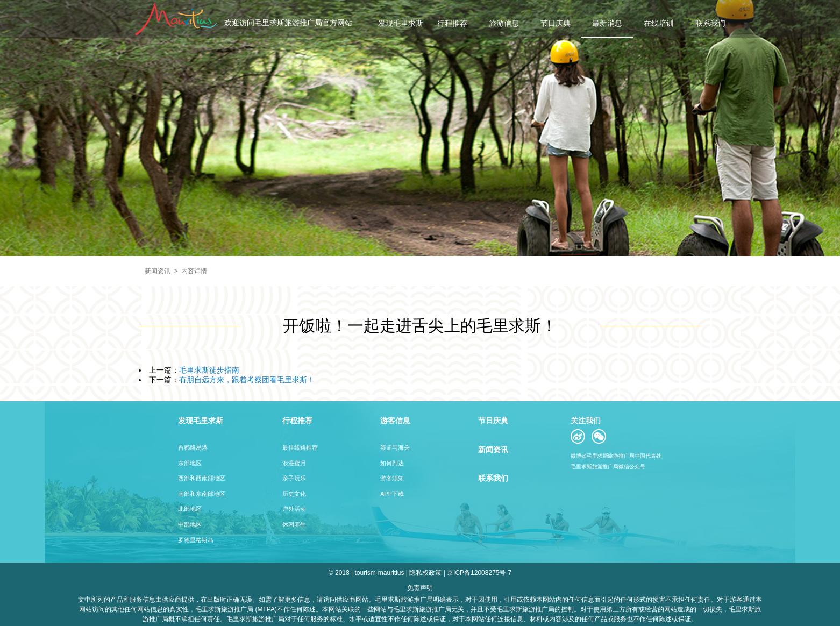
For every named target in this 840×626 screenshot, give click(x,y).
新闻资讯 (158, 271)
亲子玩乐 (294, 478)
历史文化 (294, 494)
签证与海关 (395, 447)
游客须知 (392, 478)
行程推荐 (452, 23)
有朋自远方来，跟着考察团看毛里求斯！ (247, 380)
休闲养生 (294, 524)
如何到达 (392, 463)
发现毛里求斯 (401, 23)
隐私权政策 (425, 573)
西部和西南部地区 (202, 478)
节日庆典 (556, 23)
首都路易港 (193, 447)
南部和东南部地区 (202, 494)
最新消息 (607, 23)
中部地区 (190, 524)
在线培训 (659, 23)
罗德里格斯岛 (196, 540)
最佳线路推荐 (300, 447)
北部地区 (190, 509)
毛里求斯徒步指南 (209, 370)
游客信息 (395, 421)
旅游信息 (504, 23)
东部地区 (190, 463)
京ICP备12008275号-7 (479, 573)
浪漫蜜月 (294, 463)
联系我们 (710, 23)
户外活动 (294, 509)
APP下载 (392, 494)
